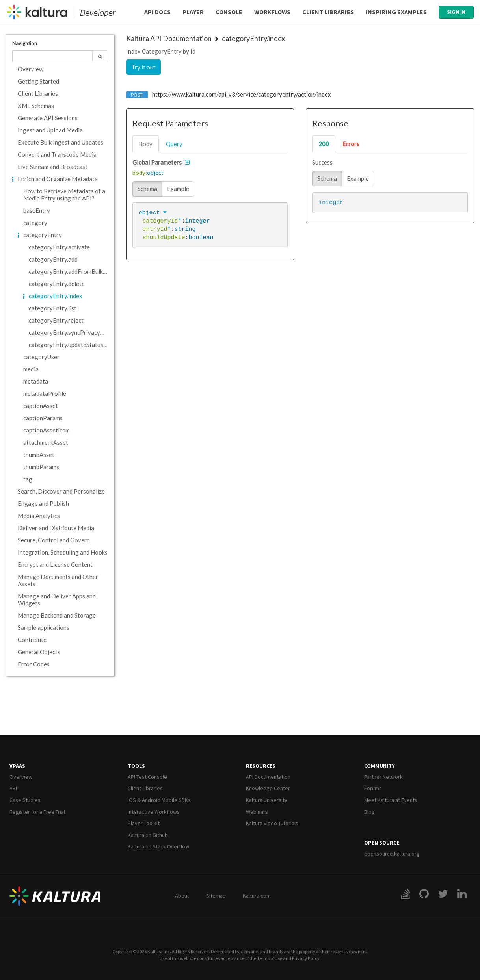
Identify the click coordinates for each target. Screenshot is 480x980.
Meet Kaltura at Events (391, 800)
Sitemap (216, 896)
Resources (261, 766)
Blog (369, 812)
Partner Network (383, 777)
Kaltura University (267, 800)
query (174, 144)
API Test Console (147, 777)
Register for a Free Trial (37, 812)
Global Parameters (157, 162)
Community (380, 766)
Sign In (456, 12)
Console (229, 12)
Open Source (382, 843)
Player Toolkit (144, 823)
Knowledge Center (268, 788)
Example (178, 189)
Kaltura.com (257, 896)
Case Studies (25, 800)
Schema (147, 189)
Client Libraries (328, 12)
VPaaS (17, 766)
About (182, 896)
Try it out (143, 67)
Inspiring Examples (396, 12)
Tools (136, 766)
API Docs (157, 12)
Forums (373, 788)
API (13, 788)
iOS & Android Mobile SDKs (159, 800)
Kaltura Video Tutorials (272, 823)
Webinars (257, 812)
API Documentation (268, 777)
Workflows (272, 12)
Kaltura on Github (148, 835)
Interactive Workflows (154, 812)
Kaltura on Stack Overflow (158, 846)
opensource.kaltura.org (392, 854)
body (146, 144)
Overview (21, 777)
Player (193, 12)
